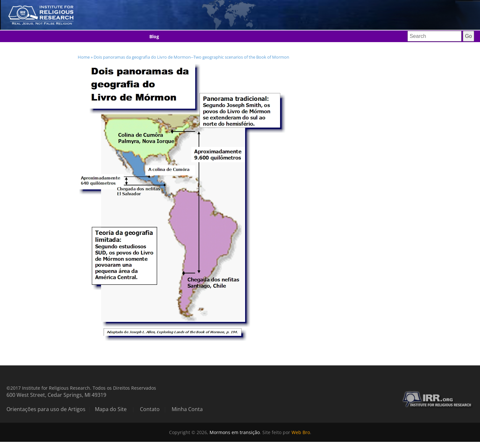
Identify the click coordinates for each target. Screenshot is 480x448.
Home (84, 57)
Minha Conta (187, 409)
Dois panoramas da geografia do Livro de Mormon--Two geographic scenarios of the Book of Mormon (191, 57)
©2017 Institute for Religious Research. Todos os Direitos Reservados (81, 388)
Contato (150, 409)
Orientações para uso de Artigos (46, 409)
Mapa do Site (111, 409)
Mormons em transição (235, 432)
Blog (154, 36)
